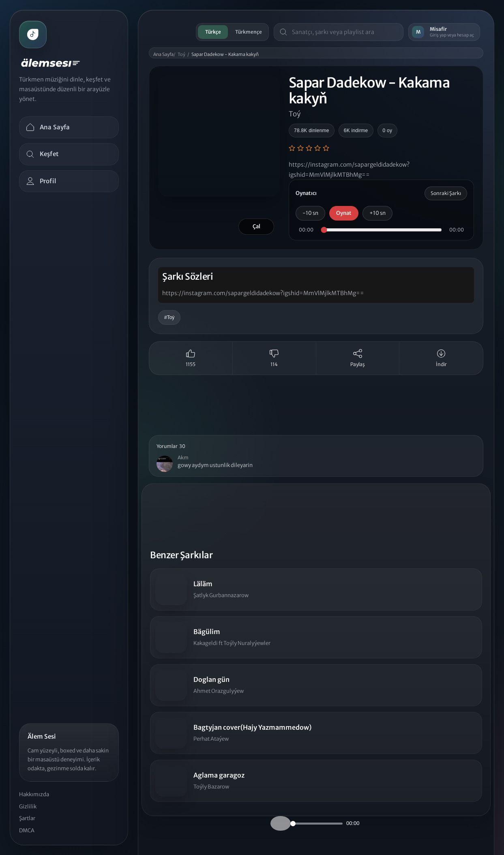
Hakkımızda (34, 794)
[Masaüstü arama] (345, 32)
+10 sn (377, 213)
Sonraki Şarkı (446, 193)
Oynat (344, 213)
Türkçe (213, 32)
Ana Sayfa (163, 54)
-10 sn (310, 213)
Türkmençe (249, 32)
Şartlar (27, 818)
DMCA (27, 830)
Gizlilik (28, 807)
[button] (316, 456)
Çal (256, 226)
